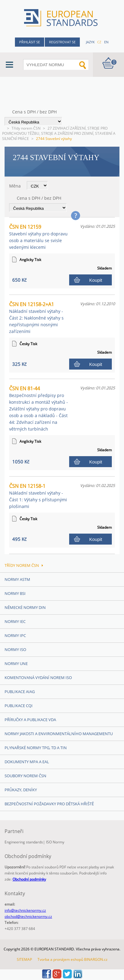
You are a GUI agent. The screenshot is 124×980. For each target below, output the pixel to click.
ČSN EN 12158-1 (38, 496)
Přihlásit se (30, 42)
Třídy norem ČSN (26, 128)
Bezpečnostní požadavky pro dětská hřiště (49, 804)
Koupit (96, 280)
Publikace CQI (19, 706)
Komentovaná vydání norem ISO (38, 678)
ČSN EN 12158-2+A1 (36, 318)
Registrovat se (62, 42)
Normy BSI (15, 593)
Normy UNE (16, 663)
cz (99, 42)
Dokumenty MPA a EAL (27, 762)
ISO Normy (55, 842)
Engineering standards (24, 842)
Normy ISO (15, 649)
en (106, 42)
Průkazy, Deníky (21, 790)
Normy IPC (15, 635)
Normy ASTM (17, 579)
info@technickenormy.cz (25, 910)
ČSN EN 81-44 (39, 408)
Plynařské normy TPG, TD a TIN (36, 748)
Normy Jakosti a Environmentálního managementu (59, 734)
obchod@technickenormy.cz (28, 916)
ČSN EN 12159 (38, 237)
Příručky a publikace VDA (30, 720)
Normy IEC (15, 621)
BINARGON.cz (96, 959)
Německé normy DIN (25, 607)
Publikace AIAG (20, 692)
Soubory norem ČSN (25, 776)
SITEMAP (24, 959)
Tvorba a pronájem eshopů (60, 959)
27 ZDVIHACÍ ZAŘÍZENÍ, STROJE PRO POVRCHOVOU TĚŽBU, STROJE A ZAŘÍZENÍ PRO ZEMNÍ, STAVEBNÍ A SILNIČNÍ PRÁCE (59, 133)
